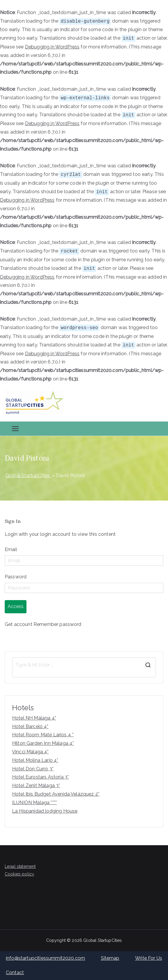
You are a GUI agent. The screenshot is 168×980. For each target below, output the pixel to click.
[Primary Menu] (15, 429)
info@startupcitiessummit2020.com (45, 958)
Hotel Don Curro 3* (33, 769)
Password (16, 577)
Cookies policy (19, 874)
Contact (15, 973)
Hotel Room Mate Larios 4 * (43, 735)
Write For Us (149, 958)
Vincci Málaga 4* (30, 752)
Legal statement (20, 866)
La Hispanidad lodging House (45, 811)
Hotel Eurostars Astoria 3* (40, 777)
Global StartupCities (103, 940)
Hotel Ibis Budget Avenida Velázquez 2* (56, 794)
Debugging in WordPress (52, 47)
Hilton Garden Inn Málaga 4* (43, 743)
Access (16, 606)
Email (11, 549)
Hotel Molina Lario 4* (35, 760)
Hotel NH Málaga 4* (34, 718)
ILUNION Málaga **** (34, 803)
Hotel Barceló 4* (30, 726)
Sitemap (110, 958)
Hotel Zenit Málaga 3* (36, 785)
